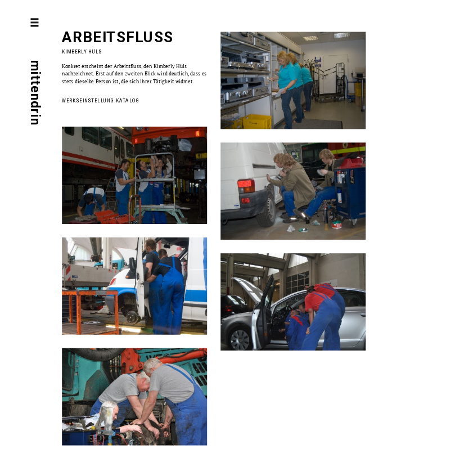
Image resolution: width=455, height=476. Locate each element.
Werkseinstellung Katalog (101, 100)
